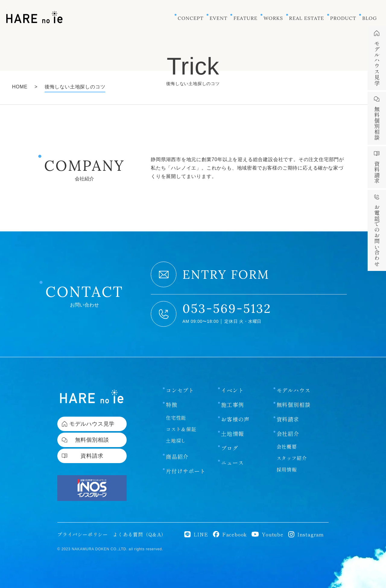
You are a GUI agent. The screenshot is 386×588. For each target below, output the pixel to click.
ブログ (229, 437)
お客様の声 (235, 408)
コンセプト (180, 379)
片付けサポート (186, 460)
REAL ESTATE (307, 18)
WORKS (273, 18)
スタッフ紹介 (292, 447)
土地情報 (232, 422)
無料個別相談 (294, 393)
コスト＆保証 (181, 418)
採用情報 (287, 458)
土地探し (176, 429)
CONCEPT (191, 18)
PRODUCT (343, 18)
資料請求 (288, 408)
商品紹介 (177, 445)
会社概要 (287, 435)
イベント (232, 379)
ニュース (232, 451)
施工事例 (232, 393)
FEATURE (245, 18)
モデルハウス (294, 379)
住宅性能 (176, 406)
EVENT (218, 18)
